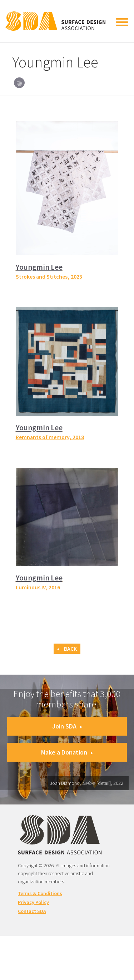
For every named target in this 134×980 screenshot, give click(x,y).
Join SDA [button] (67, 726)
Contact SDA (32, 911)
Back (67, 649)
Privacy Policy (33, 902)
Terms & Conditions (40, 893)
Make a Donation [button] (67, 752)
